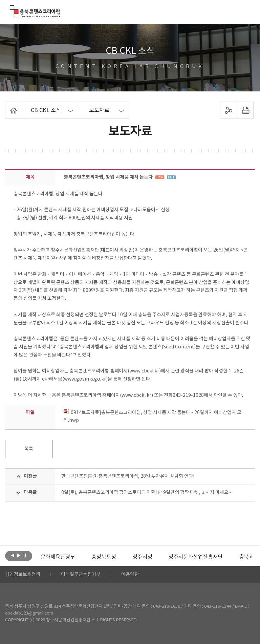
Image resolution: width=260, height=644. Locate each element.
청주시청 (142, 557)
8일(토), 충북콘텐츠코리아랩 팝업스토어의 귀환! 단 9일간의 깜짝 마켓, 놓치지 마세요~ (146, 493)
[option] (58, 557)
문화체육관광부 (58, 557)
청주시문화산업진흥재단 (196, 557)
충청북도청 (104, 557)
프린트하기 (245, 110)
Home (7, 106)
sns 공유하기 (228, 110)
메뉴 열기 (245, 12)
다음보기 (19, 555)
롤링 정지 (25, 555)
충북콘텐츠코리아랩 (12, 9)
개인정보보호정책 (23, 575)
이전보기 (13, 555)
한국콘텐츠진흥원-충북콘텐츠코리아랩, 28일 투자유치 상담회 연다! (128, 476)
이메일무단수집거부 (81, 575)
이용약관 (130, 575)
